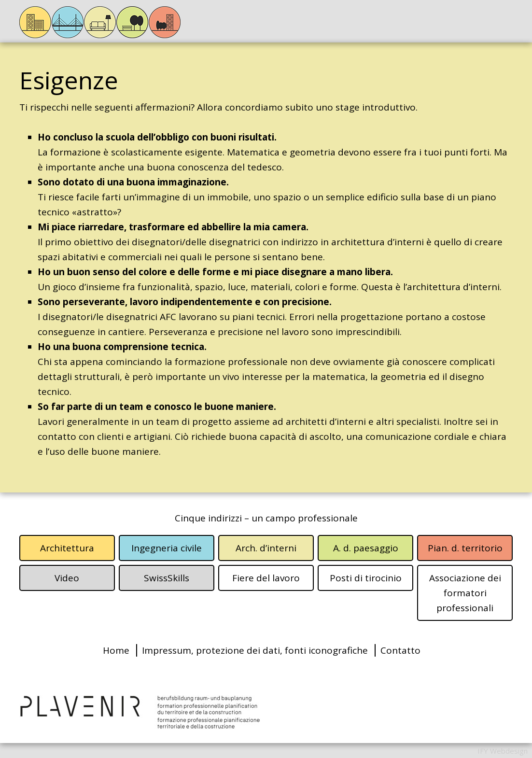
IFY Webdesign (503, 751)
